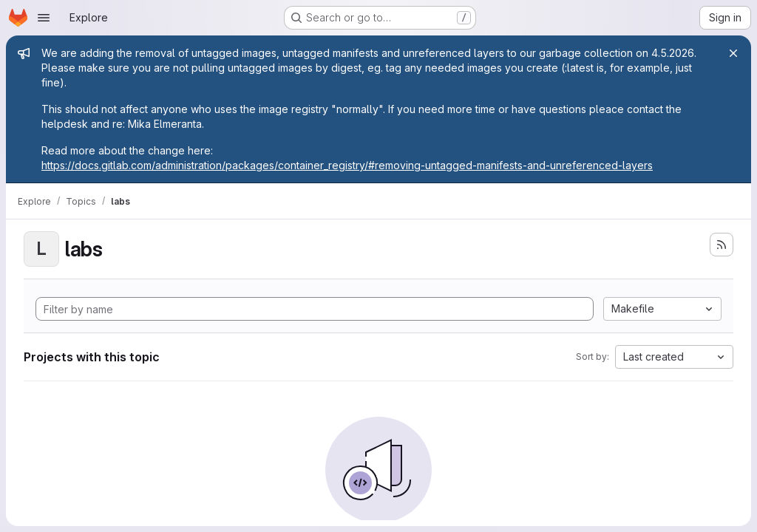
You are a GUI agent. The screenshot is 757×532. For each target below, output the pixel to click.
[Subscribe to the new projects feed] (722, 245)
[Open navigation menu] (44, 18)
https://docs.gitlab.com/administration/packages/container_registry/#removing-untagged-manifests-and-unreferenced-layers (347, 165)
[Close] (733, 53)
